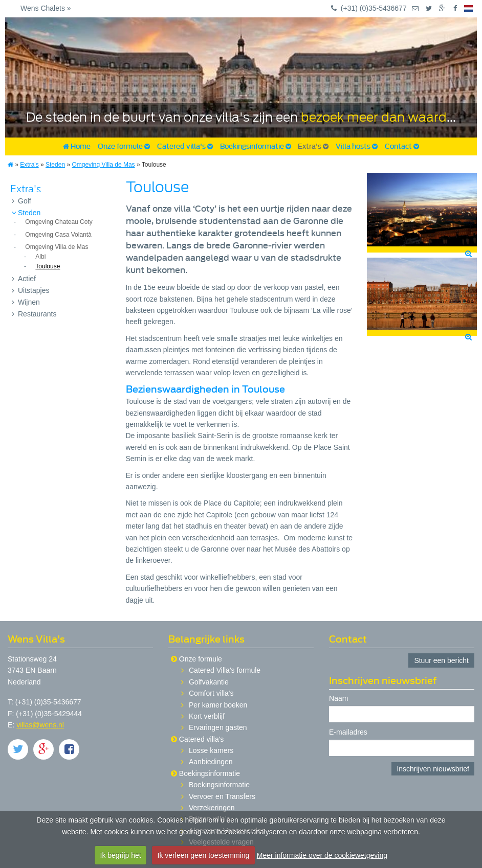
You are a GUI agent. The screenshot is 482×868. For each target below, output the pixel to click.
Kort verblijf (207, 716)
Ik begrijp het (121, 855)
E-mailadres (348, 732)
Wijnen (26, 302)
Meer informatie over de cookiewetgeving (322, 855)
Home (77, 146)
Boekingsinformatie (256, 146)
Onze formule (124, 146)
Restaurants (34, 314)
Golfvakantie (209, 682)
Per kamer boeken (218, 705)
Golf (21, 201)
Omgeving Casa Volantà (58, 235)
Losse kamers (211, 750)
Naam (338, 699)
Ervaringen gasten (218, 727)
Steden (55, 165)
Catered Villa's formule (225, 670)
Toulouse (48, 266)
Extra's (313, 146)
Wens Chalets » (46, 8)
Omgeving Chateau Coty (59, 222)
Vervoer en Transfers (222, 796)
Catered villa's (185, 146)
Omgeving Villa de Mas (103, 165)
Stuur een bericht (441, 660)
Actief (24, 279)
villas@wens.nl (40, 725)
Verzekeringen (212, 808)
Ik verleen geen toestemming (204, 855)
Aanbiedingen (211, 762)
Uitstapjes (30, 290)
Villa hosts (357, 146)
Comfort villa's (211, 693)
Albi (40, 257)
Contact (402, 146)
